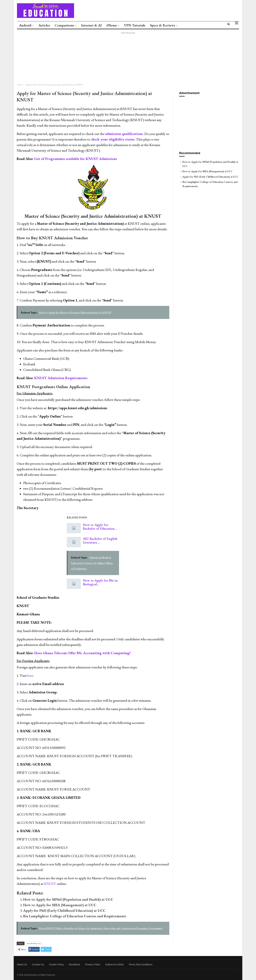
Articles (44, 25)
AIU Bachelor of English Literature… (100, 541)
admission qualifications (124, 134)
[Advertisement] (112, 58)
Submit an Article (114, 964)
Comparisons (64, 25)
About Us (22, 964)
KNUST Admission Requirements (61, 378)
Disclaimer (74, 964)
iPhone (112, 25)
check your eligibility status (113, 139)
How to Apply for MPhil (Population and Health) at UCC (68, 899)
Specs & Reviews (163, 25)
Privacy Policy (93, 964)
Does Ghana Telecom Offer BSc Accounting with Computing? (83, 653)
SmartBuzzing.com (34, 943)
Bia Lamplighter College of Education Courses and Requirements (75, 916)
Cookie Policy (56, 964)
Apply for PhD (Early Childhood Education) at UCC (64, 911)
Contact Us (38, 964)
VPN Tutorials (135, 25)
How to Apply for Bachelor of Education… (100, 527)
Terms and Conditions (141, 964)
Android (25, 25)
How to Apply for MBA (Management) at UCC (60, 905)
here (30, 676)
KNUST (50, 884)
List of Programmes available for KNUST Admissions (76, 159)
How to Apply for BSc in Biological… (100, 582)
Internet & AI (91, 25)
